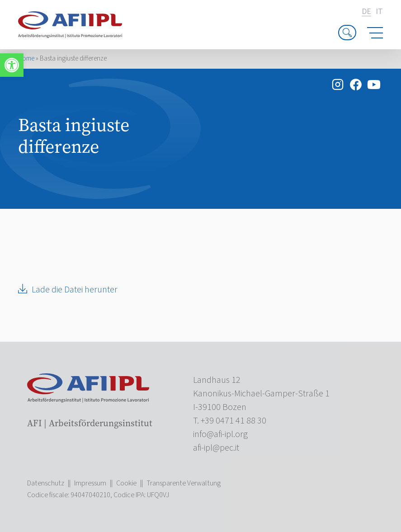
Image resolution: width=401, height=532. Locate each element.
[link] (12, 65)
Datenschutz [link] (46, 483)
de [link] (366, 12)
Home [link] (26, 59)
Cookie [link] (126, 483)
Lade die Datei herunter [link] (75, 290)
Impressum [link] (90, 483)
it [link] (379, 12)
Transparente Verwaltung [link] (184, 483)
